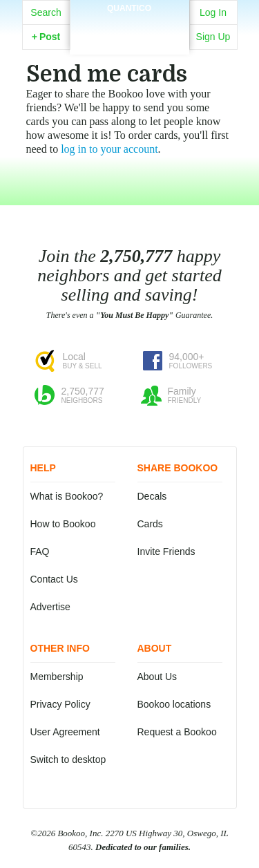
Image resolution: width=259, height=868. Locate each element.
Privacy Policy (60, 704)
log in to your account (109, 149)
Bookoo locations (174, 704)
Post (46, 37)
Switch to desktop (68, 759)
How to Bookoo (63, 524)
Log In (213, 12)
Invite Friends (166, 551)
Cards (150, 524)
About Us (157, 677)
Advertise (50, 607)
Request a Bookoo (177, 732)
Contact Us (54, 579)
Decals (152, 496)
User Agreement (65, 732)
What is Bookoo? (67, 496)
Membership (57, 677)
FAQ (40, 551)
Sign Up (213, 37)
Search (46, 12)
